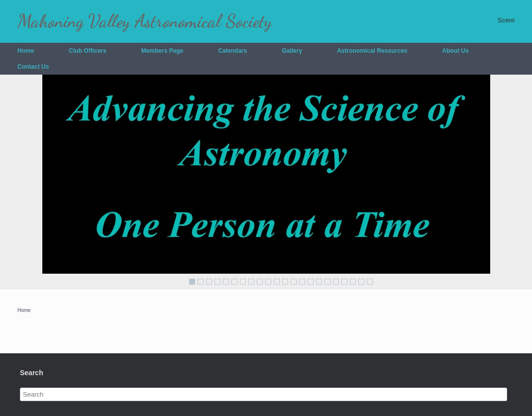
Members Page (162, 51)
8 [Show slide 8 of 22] (251, 282)
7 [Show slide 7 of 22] (243, 282)
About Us (456, 51)
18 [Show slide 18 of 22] (336, 282)
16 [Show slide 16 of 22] (319, 282)
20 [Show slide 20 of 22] (353, 282)
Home (26, 51)
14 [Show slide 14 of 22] (302, 282)
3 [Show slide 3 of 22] (209, 282)
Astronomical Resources (372, 51)
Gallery (292, 51)
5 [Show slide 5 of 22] (226, 282)
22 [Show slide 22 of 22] (370, 282)
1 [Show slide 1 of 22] (192, 282)
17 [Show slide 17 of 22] (327, 282)
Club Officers (87, 51)
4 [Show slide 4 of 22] (217, 282)
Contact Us (33, 67)
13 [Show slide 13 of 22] (294, 282)
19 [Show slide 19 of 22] (344, 282)
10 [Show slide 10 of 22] (268, 282)
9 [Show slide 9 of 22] (260, 282)
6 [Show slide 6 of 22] (234, 282)
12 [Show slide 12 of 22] (285, 282)
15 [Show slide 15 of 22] (311, 282)
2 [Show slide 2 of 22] (201, 282)
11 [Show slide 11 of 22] (277, 282)
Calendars (232, 51)
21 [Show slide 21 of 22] (361, 282)
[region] (266, 182)
